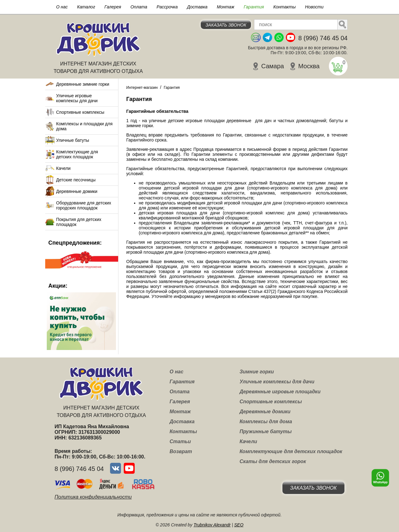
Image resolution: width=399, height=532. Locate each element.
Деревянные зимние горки (83, 84)
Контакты (285, 7)
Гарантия (254, 7)
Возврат (181, 451)
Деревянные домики (77, 191)
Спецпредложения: (75, 243)
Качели (63, 168)
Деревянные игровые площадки (280, 392)
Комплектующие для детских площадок (77, 154)
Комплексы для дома (266, 422)
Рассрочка (167, 7)
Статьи (180, 441)
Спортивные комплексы (80, 112)
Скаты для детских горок (273, 461)
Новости (314, 7)
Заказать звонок (226, 25)
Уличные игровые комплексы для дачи (77, 98)
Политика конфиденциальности (93, 497)
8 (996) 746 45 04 (323, 38)
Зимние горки (257, 372)
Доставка (197, 7)
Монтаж (226, 7)
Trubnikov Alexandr (212, 525)
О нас (62, 7)
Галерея (113, 7)
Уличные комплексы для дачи (277, 382)
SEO (239, 525)
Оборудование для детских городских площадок (84, 205)
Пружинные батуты (265, 431)
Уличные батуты (73, 140)
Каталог (86, 7)
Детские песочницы (76, 180)
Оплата (139, 7)
